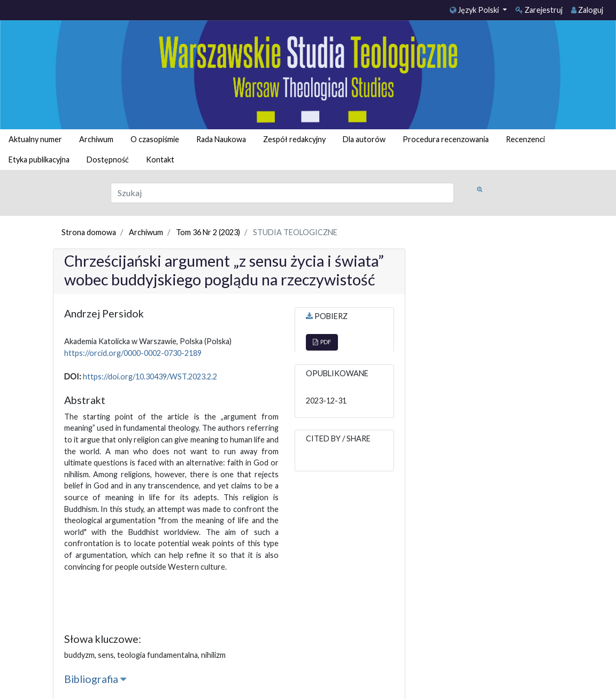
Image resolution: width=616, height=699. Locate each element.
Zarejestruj (539, 10)
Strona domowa (89, 232)
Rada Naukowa (221, 139)
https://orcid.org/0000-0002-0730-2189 (133, 353)
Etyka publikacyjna (39, 160)
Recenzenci (525, 139)
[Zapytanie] (282, 193)
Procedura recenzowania (446, 139)
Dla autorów (364, 139)
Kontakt (160, 160)
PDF (322, 342)
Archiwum (96, 139)
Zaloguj (587, 10)
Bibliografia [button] (95, 679)
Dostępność (108, 160)
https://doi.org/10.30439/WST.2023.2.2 (150, 376)
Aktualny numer (35, 139)
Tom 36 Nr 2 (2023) (208, 232)
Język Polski (475, 10)
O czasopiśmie (155, 139)
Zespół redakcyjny (294, 139)
